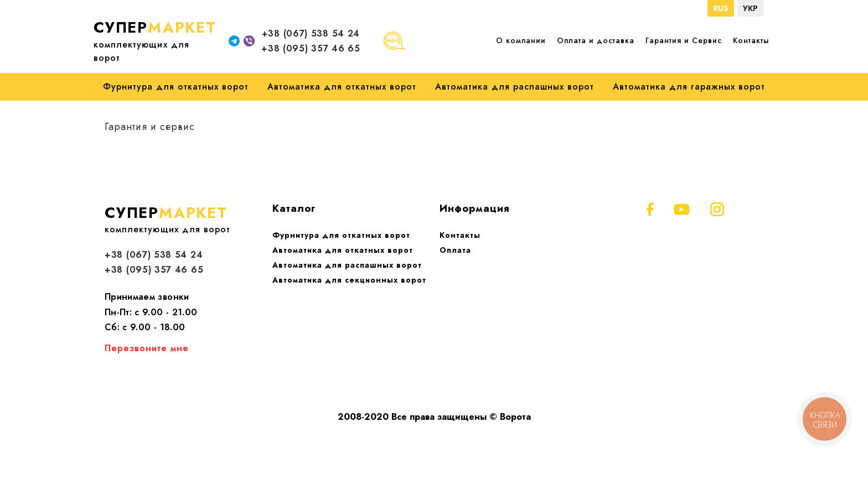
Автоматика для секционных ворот (349, 280)
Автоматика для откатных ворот (342, 87)
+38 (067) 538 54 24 (311, 33)
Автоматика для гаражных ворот (689, 87)
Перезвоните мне (147, 348)
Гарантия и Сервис (684, 40)
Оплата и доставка (596, 40)
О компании (521, 40)
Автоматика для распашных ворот (515, 87)
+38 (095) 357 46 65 (311, 48)
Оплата (455, 250)
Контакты (751, 40)
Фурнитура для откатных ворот (176, 87)
